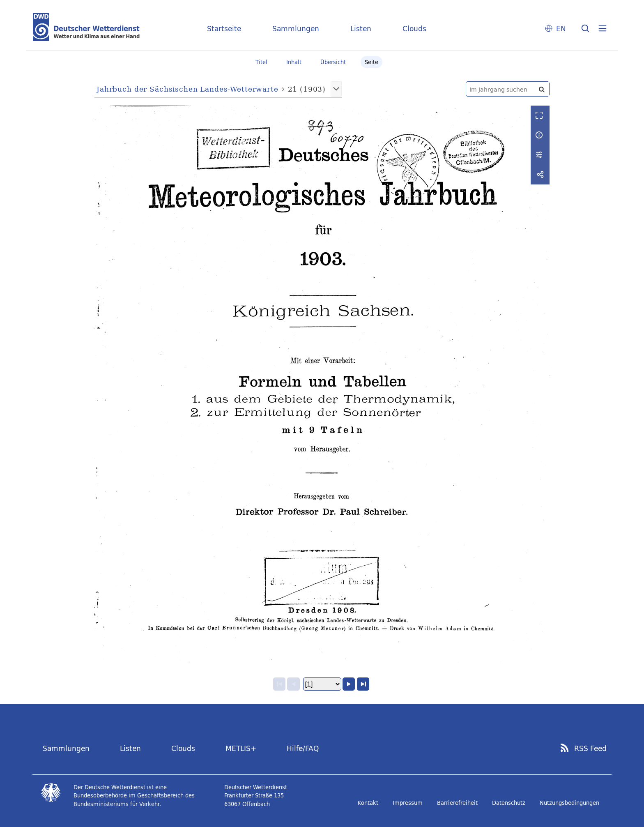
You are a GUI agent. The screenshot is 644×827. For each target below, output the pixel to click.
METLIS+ (241, 748)
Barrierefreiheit (457, 803)
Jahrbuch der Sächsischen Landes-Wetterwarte (187, 89)
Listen (361, 29)
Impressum (408, 803)
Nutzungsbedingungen (569, 803)
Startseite (224, 29)
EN (561, 29)
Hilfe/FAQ (303, 748)
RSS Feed (590, 749)
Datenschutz (509, 803)
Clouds (414, 29)
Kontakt (368, 803)
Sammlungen (296, 29)
